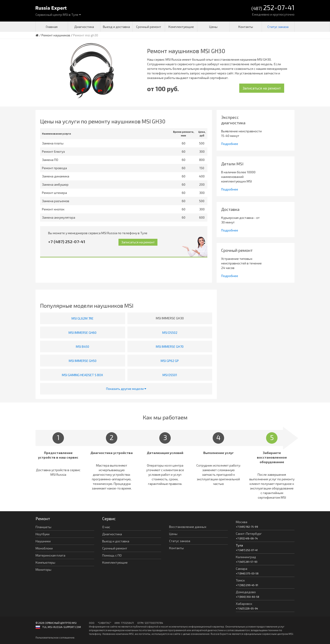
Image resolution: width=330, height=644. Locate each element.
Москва (242, 522)
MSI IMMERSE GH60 (82, 333)
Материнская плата (50, 555)
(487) (273, 8)
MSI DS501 (170, 375)
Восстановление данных (188, 527)
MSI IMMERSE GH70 (170, 346)
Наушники (43, 541)
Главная (52, 27)
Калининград (246, 557)
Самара (242, 569)
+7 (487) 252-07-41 (67, 242)
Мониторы (43, 569)
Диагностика (84, 27)
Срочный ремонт (149, 27)
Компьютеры (45, 562)
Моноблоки (44, 548)
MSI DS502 (170, 333)
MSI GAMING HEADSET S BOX (82, 375)
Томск (240, 580)
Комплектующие (181, 27)
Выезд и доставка (116, 27)
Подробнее (230, 144)
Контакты (246, 27)
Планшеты (43, 527)
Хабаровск (244, 604)
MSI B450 (82, 346)
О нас (106, 527)
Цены (213, 27)
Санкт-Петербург (249, 534)
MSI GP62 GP (170, 361)
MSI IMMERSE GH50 (83, 361)
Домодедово (246, 592)
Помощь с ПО (112, 555)
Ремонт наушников (56, 35)
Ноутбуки (43, 534)
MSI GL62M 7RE (82, 318)
